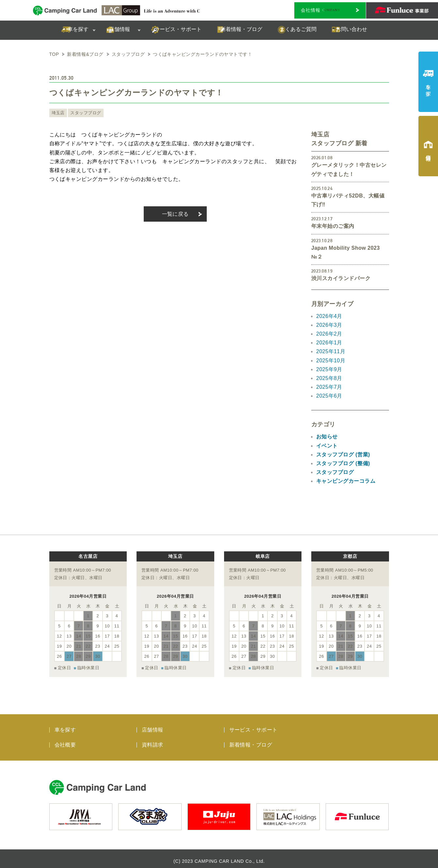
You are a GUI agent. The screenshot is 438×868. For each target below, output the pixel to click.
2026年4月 (329, 316)
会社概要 (65, 740)
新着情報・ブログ (251, 740)
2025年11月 (331, 351)
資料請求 (153, 740)
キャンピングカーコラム (346, 481)
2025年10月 (331, 361)
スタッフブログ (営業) (343, 455)
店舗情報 (153, 725)
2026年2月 (329, 334)
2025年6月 (329, 396)
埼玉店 (58, 113)
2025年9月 (329, 369)
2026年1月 (329, 343)
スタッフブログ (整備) (343, 463)
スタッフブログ (83, 113)
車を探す (65, 725)
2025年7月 (329, 387)
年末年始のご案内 (333, 226)
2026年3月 (329, 325)
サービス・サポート (253, 725)
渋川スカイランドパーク (341, 278)
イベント (327, 446)
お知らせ (327, 437)
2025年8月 (329, 378)
